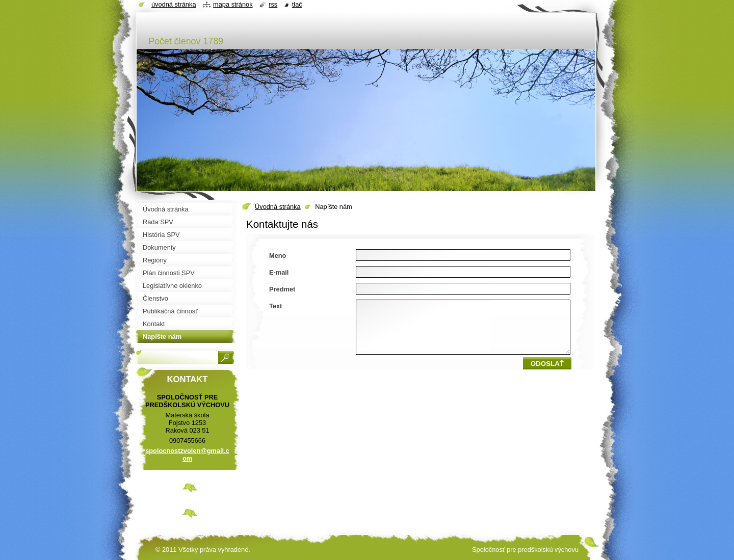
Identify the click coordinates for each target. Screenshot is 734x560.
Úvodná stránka (278, 207)
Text (276, 306)
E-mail (279, 272)
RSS (273, 4)
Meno (278, 256)
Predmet (282, 289)
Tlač (297, 4)
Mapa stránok (233, 4)
